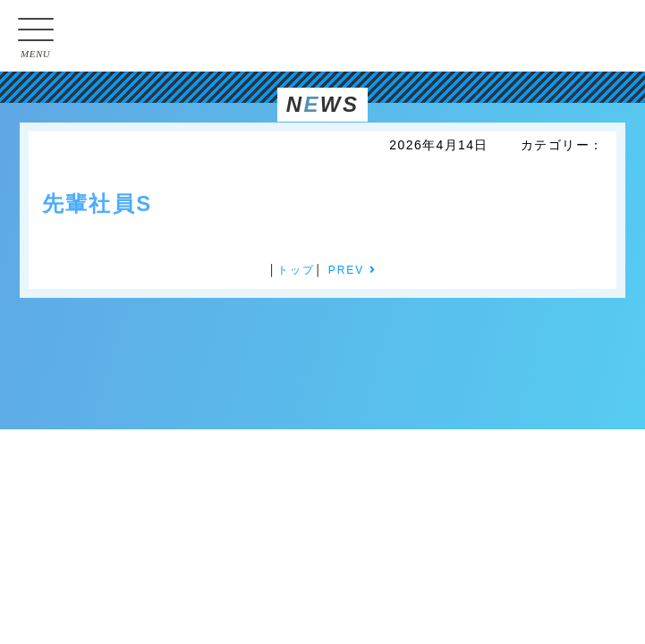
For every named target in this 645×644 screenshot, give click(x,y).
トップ (296, 270)
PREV (352, 270)
